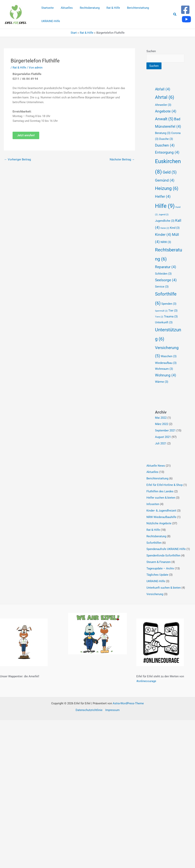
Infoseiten (153, 504)
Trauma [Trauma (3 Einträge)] (171, 316)
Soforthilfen (154, 543)
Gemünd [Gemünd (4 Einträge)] (165, 180)
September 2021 (165, 430)
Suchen (151, 51)
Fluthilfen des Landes (160, 491)
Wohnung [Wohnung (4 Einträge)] (166, 375)
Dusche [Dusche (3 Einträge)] (166, 139)
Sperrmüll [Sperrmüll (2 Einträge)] (161, 311)
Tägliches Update (157, 575)
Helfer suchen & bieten (161, 498)
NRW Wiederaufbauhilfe (161, 517)
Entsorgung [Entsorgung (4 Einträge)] (167, 152)
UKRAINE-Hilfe (156, 581)
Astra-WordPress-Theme (128, 703)
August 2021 (163, 437)
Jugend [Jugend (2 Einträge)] (163, 215)
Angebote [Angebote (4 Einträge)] (166, 111)
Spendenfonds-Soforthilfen (163, 556)
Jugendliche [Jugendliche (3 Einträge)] (165, 221)
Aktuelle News (156, 466)
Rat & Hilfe (19, 68)
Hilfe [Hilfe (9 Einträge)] (165, 206)
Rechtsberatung (156, 536)
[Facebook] (185, 10)
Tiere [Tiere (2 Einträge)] (159, 317)
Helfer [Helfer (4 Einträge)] (163, 197)
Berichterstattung (157, 478)
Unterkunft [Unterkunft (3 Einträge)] (164, 322)
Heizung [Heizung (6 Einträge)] (167, 188)
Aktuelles (152, 472)
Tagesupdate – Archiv (160, 568)
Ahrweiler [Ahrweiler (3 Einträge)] (163, 105)
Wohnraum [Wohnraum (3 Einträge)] (164, 369)
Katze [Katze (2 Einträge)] (165, 228)
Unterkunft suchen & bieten (164, 588)
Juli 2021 (161, 443)
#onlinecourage (146, 681)
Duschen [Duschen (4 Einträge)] (165, 145)
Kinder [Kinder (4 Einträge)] (163, 235)
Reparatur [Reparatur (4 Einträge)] (166, 267)
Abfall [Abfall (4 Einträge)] (163, 89)
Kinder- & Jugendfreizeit (161, 511)
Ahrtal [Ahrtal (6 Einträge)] (165, 97)
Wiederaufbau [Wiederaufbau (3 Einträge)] (166, 363)
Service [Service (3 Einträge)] (162, 287)
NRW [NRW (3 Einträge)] (166, 242)
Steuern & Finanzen (159, 562)
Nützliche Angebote (159, 523)
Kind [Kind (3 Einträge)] (175, 228)
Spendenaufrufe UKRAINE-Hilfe (166, 549)
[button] (175, 14)
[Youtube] (186, 19)
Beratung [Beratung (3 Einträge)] (163, 133)
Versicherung (155, 594)
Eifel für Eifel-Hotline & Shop (165, 485)
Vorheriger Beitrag (18, 159)
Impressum (112, 710)
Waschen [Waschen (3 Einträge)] (169, 356)
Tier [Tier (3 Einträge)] (173, 311)
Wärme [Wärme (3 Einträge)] (162, 382)
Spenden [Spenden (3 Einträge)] (169, 304)
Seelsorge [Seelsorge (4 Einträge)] (166, 280)
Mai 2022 (161, 418)
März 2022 (162, 424)
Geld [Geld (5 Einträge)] (170, 172)
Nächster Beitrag (122, 159)
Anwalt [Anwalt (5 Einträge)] (164, 119)
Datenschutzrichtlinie (89, 710)
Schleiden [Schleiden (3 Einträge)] (163, 274)
